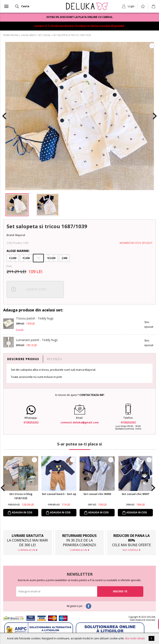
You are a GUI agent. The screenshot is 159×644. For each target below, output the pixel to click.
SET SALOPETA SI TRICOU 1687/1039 (72, 35)
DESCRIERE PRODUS (23, 359)
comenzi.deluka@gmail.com (80, 422)
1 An (38, 258)
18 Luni (51, 258)
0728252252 (31, 422)
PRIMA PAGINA (11, 35)
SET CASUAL (44, 35)
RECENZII (54, 359)
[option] (79, 116)
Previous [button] (4, 116)
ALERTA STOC (37, 289)
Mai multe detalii (135, 638)
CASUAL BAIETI (28, 35)
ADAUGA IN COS (22, 513)
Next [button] (155, 116)
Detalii (20, 330)
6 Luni (13, 258)
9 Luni (26, 258)
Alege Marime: (18, 251)
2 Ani (64, 258)
